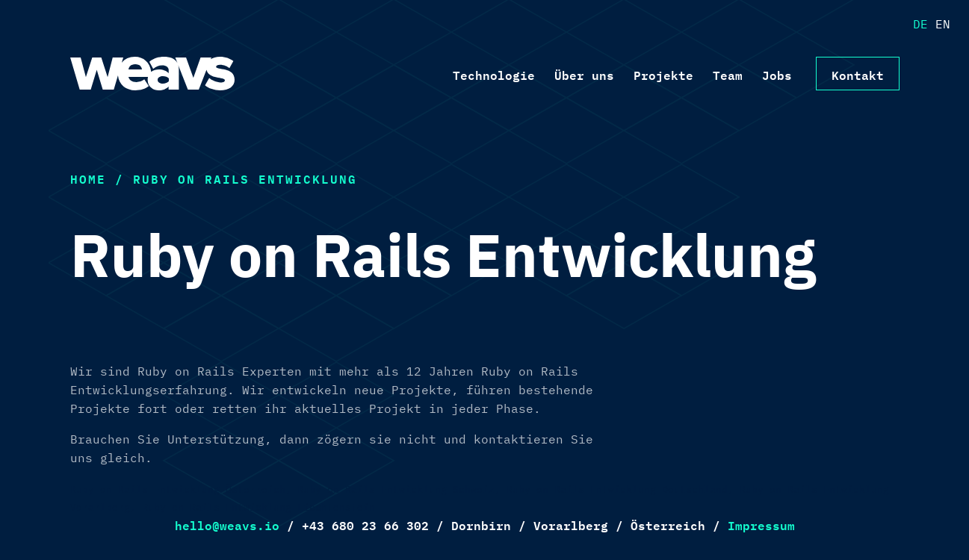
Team (728, 74)
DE (920, 24)
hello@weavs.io (227, 524)
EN (943, 24)
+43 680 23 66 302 (365, 524)
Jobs (777, 74)
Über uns (584, 74)
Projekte (663, 74)
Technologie (494, 74)
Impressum (761, 524)
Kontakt (858, 74)
